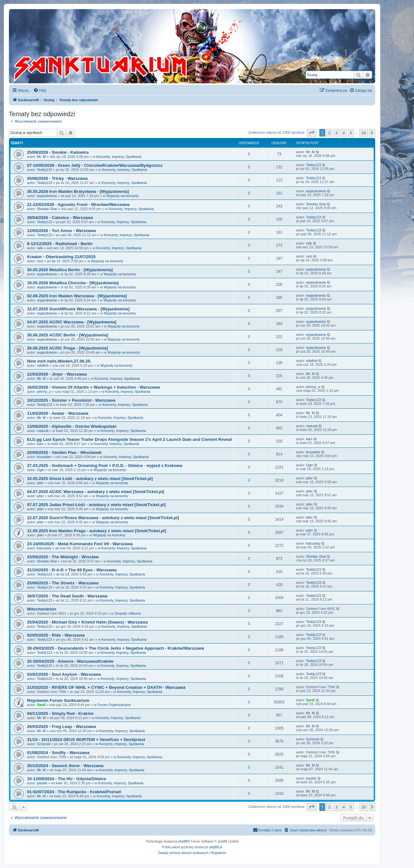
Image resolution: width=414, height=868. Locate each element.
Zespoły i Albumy (128, 613)
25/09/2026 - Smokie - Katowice (58, 152)
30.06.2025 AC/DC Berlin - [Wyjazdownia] (68, 335)
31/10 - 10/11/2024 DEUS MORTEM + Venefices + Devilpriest (86, 740)
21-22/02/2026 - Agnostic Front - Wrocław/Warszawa (78, 205)
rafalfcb (43, 365)
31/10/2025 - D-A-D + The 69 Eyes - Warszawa (72, 570)
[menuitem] (40, 90)
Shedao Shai (47, 209)
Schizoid (44, 744)
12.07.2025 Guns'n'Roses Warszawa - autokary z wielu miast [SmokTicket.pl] (103, 518)
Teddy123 (45, 170)
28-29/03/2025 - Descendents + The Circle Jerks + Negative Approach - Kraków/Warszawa (116, 648)
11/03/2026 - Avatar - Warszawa (58, 413)
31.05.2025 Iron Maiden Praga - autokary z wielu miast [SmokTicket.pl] (97, 531)
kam (40, 444)
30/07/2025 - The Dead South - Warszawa (67, 596)
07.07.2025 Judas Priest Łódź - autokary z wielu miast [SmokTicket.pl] (96, 505)
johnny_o (44, 392)
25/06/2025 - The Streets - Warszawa (63, 583)
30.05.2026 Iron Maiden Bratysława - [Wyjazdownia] (78, 191)
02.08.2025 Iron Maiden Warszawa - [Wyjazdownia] (77, 296)
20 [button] (364, 133)
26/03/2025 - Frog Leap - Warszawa (61, 727)
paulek (42, 783)
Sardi (41, 705)
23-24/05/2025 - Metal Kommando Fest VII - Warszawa (80, 544)
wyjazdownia (47, 196)
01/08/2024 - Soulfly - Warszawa (58, 753)
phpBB (183, 841)
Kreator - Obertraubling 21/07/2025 (61, 257)
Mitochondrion (42, 609)
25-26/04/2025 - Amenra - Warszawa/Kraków (70, 661)
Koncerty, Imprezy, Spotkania (119, 157)
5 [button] (351, 133)
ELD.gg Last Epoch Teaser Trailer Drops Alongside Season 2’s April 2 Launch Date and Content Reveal (129, 439)
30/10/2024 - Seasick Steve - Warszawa (65, 766)
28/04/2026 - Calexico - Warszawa (60, 218)
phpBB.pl (216, 847)
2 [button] (329, 133)
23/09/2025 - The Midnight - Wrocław (63, 557)
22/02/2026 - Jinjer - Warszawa (57, 374)
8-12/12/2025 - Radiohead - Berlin (60, 244)
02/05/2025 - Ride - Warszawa (56, 635)
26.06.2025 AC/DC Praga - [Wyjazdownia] (67, 348)
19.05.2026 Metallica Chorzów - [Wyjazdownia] (73, 283)
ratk (40, 248)
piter (40, 483)
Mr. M (41, 157)
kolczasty (44, 548)
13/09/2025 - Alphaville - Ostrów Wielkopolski (72, 426)
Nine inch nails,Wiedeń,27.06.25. (59, 361)
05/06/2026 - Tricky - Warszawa (57, 178)
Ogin (41, 470)
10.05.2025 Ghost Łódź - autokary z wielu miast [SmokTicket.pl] (90, 479)
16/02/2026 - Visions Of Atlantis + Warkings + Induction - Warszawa (93, 387)
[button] (312, 133)
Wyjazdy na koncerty (123, 196)
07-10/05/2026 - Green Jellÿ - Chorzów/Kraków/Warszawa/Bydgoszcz (95, 165)
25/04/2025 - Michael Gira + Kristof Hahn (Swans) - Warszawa (87, 622)
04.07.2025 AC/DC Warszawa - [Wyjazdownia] (72, 322)
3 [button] (337, 133)
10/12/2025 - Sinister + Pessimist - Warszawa (71, 400)
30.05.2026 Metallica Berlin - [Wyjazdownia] (70, 270)
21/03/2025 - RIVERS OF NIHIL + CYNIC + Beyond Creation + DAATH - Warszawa (106, 687)
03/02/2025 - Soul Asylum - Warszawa (64, 674)
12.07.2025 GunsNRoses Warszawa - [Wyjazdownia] (78, 309)
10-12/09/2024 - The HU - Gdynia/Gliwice (67, 779)
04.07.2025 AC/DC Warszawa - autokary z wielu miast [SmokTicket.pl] (96, 492)
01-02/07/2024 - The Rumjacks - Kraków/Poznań (74, 792)
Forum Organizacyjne (114, 705)
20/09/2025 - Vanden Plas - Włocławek (64, 452)
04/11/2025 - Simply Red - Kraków (60, 713)
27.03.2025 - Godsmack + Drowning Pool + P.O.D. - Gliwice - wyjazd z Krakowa (105, 466)
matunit (43, 431)
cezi (40, 261)
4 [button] (344, 133)
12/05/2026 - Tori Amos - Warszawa (61, 231)
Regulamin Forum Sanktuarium (58, 700)
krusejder (44, 457)
